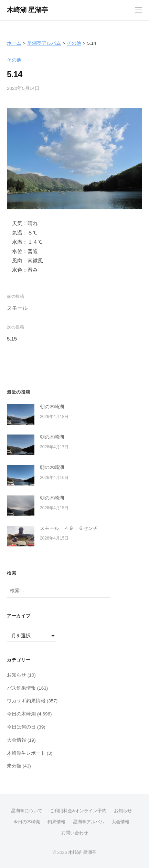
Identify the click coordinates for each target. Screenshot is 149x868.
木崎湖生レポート (26, 753)
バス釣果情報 (21, 688)
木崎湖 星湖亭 (27, 10)
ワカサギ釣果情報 (26, 701)
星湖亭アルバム (44, 43)
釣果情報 (56, 822)
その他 (74, 43)
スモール (17, 308)
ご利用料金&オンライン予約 (78, 811)
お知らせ (17, 675)
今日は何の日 (21, 727)
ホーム (14, 43)
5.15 (12, 339)
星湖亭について (27, 811)
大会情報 (17, 740)
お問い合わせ (75, 833)
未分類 (14, 766)
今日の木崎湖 (21, 714)
